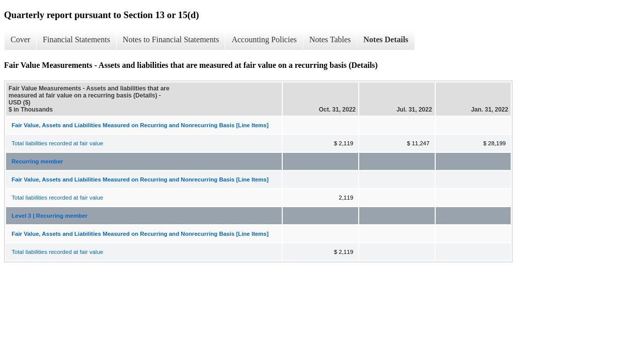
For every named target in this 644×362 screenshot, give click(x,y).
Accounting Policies (264, 39)
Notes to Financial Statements (171, 39)
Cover (20, 39)
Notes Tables (330, 39)
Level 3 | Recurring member (50, 216)
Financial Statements (76, 39)
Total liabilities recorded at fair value (57, 143)
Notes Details (386, 39)
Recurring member (37, 161)
